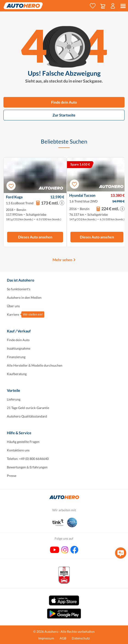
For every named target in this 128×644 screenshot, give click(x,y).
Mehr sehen (62, 260)
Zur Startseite (64, 115)
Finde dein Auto (64, 102)
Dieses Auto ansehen (35, 237)
